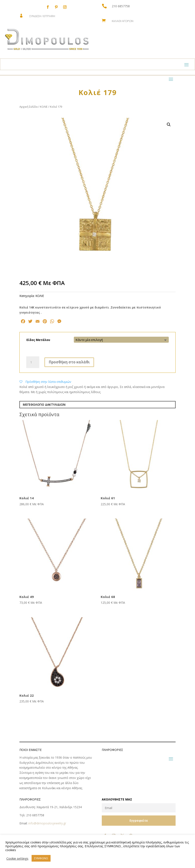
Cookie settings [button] (17, 858)
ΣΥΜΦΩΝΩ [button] (41, 858)
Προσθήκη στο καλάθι (69, 362)
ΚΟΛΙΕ (44, 107)
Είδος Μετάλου (38, 340)
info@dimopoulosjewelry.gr (47, 823)
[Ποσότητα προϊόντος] (33, 362)
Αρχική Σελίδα (28, 107)
